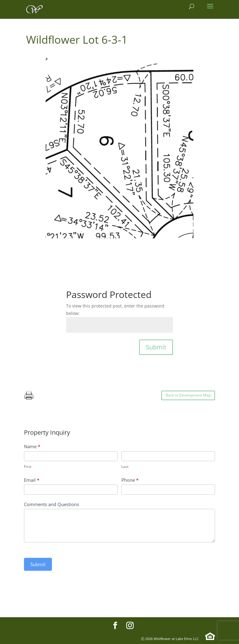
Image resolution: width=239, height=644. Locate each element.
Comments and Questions (51, 504)
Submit (156, 347)
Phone (130, 480)
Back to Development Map (188, 395)
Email (32, 480)
